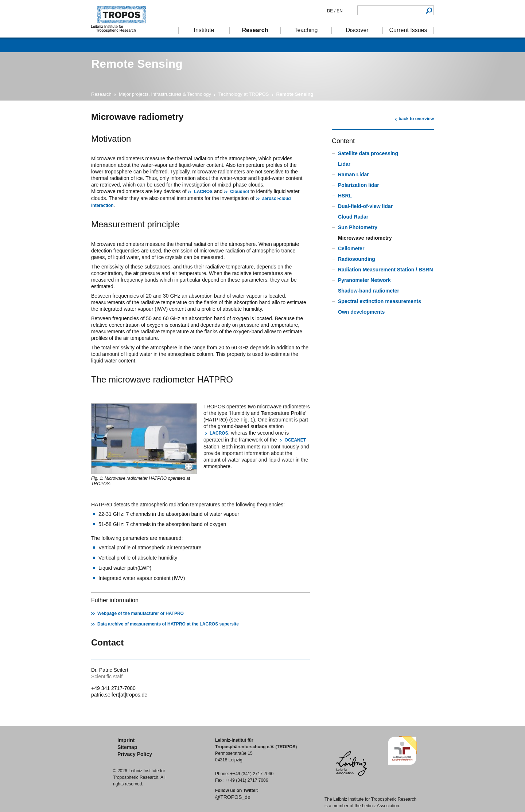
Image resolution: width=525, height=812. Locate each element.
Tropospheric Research (122, 19)
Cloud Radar (353, 217)
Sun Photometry (358, 227)
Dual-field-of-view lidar (365, 206)
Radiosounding (357, 259)
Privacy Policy (135, 754)
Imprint (126, 740)
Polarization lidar (359, 185)
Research (101, 94)
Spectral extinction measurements (380, 301)
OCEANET (295, 440)
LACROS (203, 192)
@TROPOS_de (233, 797)
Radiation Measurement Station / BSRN (386, 270)
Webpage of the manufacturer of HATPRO (141, 613)
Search (429, 10)
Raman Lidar (353, 174)
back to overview (416, 119)
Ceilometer (351, 248)
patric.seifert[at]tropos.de (119, 695)
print (336, 116)
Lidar (344, 164)
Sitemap (127, 747)
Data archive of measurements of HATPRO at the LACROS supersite (168, 624)
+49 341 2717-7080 (113, 688)
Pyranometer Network (364, 280)
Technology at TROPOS (244, 94)
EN (339, 11)
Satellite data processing (368, 153)
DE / (331, 11)
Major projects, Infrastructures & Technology (165, 94)
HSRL (345, 196)
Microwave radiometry (365, 238)
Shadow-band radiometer (369, 291)
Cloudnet (240, 192)
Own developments (361, 312)
